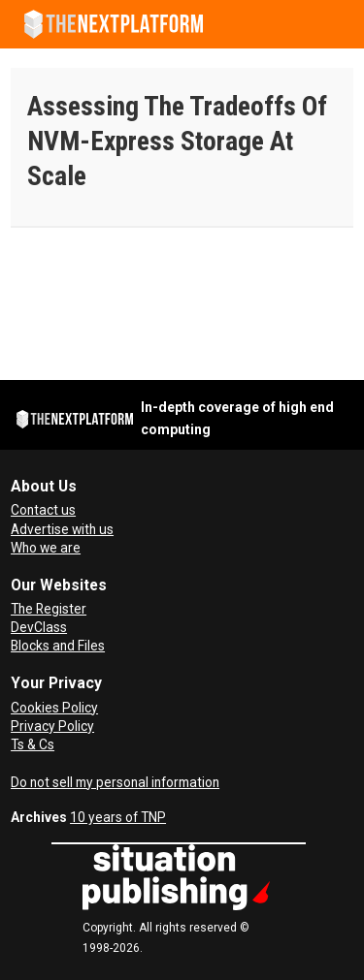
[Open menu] (340, 24)
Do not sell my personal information (115, 782)
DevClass (39, 627)
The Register (49, 609)
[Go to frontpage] (114, 24)
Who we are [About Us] (46, 548)
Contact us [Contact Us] (43, 510)
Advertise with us (62, 529)
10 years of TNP (118, 817)
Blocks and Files (58, 646)
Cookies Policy (54, 708)
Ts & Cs (33, 744)
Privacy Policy (52, 726)
